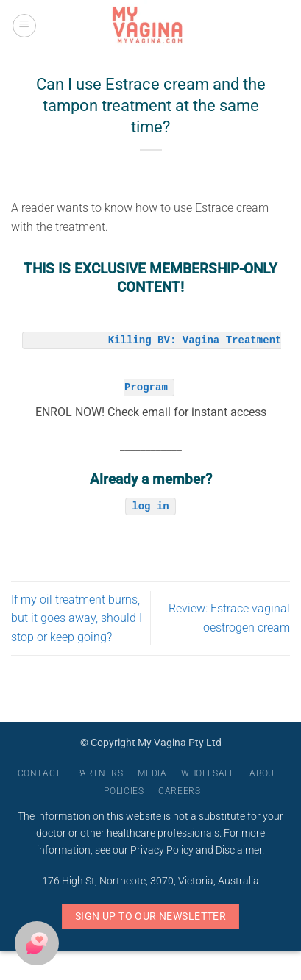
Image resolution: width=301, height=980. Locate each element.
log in (150, 505)
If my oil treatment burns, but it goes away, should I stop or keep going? (77, 618)
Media (152, 773)
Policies (124, 791)
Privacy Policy (162, 850)
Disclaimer (239, 850)
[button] (24, 26)
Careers (179, 791)
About (265, 773)
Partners (100, 773)
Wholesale (208, 773)
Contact (39, 773)
